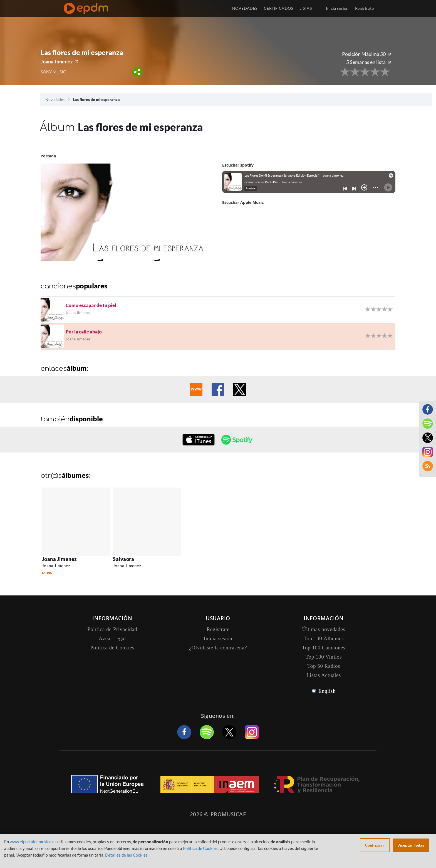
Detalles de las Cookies (126, 855)
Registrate (218, 629)
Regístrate (364, 8)
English (327, 691)
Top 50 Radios (324, 666)
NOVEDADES (245, 8)
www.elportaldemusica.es (33, 842)
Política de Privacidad (112, 629)
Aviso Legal (112, 638)
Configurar (375, 845)
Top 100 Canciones (324, 648)
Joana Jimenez (57, 61)
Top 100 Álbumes (324, 638)
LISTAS (306, 8)
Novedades (55, 99)
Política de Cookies (112, 648)
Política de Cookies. (201, 848)
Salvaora (123, 559)
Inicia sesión (337, 8)
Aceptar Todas (411, 845)
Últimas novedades (324, 629)
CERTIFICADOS (278, 8)
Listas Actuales (324, 675)
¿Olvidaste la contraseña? (218, 648)
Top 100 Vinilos (324, 657)
